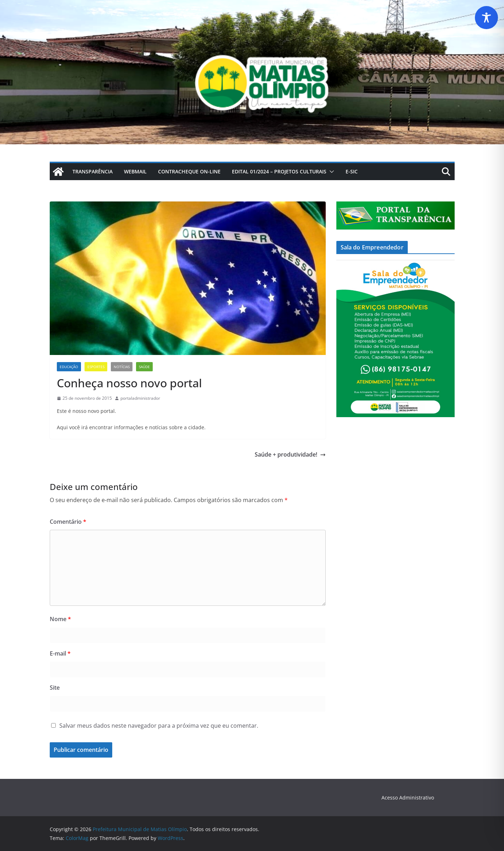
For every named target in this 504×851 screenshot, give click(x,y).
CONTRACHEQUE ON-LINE (189, 171)
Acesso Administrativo (408, 798)
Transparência (93, 171)
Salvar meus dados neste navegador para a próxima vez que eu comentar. (159, 726)
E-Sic (352, 171)
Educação (69, 367)
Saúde (144, 367)
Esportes (96, 367)
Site (55, 688)
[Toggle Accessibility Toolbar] (486, 18)
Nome (60, 619)
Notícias (122, 367)
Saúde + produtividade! (290, 454)
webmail (135, 171)
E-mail (60, 653)
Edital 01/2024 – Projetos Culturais (279, 171)
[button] (330, 172)
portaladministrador (140, 398)
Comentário (68, 522)
